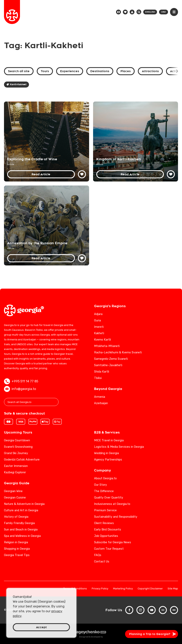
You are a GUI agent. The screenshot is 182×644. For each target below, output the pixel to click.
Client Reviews (104, 523)
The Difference (104, 491)
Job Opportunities (106, 536)
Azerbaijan (101, 403)
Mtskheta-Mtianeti (107, 346)
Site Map (173, 589)
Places (126, 71)
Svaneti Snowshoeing (18, 447)
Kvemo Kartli (102, 340)
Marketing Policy (123, 589)
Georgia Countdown (17, 440)
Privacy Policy (100, 589)
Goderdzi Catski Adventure (22, 460)
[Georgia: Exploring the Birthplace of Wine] (47, 142)
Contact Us (102, 562)
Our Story (100, 485)
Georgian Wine (13, 491)
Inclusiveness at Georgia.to (112, 504)
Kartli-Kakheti (16, 84)
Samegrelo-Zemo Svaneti (111, 359)
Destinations (100, 71)
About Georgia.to (105, 478)
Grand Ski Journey (16, 453)
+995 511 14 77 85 (21, 381)
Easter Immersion (16, 466)
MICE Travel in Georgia (109, 440)
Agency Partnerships (108, 460)
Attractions (150, 71)
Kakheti (99, 333)
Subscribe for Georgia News (113, 542)
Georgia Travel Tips (17, 555)
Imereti (99, 327)
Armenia (100, 397)
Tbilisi (98, 378)
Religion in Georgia (16, 542)
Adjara (98, 314)
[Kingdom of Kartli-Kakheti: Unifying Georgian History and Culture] (136, 142)
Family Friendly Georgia (19, 523)
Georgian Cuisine (15, 498)
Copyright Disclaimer (150, 589)
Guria (97, 321)
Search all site (19, 71)
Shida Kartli (102, 372)
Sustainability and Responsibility (116, 517)
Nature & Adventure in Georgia (24, 504)
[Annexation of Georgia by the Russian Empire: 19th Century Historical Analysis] (47, 225)
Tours (45, 71)
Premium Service (105, 510)
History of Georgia (16, 517)
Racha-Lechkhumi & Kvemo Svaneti (118, 352)
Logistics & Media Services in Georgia (119, 447)
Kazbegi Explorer (15, 472)
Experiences (70, 71)
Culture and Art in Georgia (21, 510)
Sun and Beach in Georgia (21, 530)
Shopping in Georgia (17, 549)
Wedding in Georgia (106, 453)
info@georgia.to (20, 389)
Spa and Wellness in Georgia (22, 536)
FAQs (98, 555)
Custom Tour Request (109, 549)
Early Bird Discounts (108, 530)
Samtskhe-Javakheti (108, 365)
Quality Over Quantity (109, 498)
